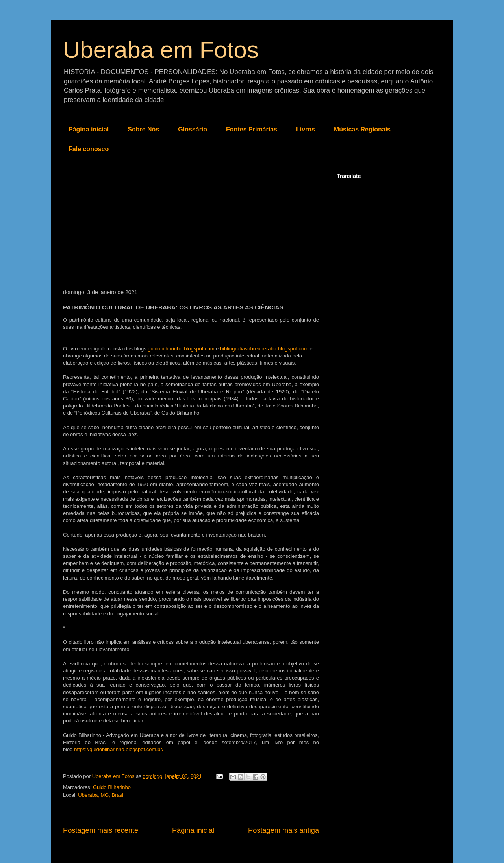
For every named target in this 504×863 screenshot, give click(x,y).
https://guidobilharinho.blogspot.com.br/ (119, 749)
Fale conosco (89, 149)
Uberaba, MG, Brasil (101, 795)
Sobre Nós (143, 129)
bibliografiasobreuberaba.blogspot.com (264, 349)
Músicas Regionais (362, 129)
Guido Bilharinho (112, 787)
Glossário (193, 129)
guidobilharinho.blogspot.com (181, 349)
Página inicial (89, 129)
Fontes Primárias (252, 129)
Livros (306, 129)
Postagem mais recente (101, 830)
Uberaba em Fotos (161, 50)
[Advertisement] (191, 230)
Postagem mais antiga (283, 830)
